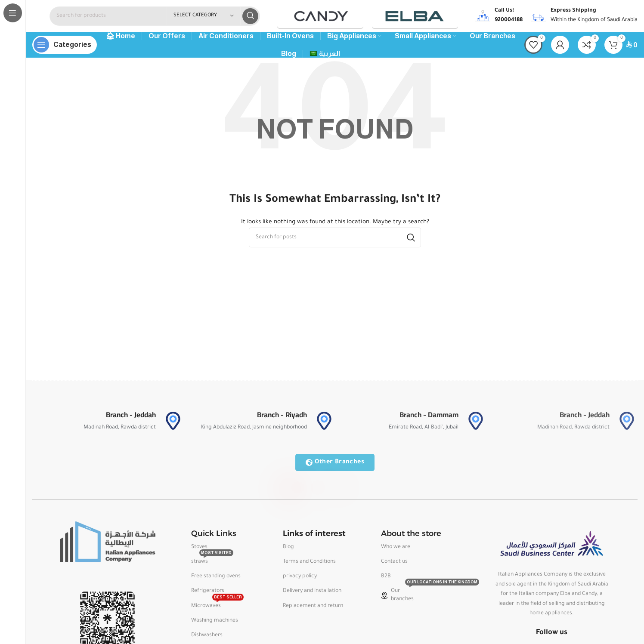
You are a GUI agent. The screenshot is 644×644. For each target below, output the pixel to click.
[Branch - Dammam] (476, 423)
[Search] (155, 17)
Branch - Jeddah (131, 417)
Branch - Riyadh (282, 417)
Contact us (394, 564)
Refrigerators (208, 594)
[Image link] (107, 545)
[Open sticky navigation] (65, 47)
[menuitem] (325, 56)
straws (212, 562)
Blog (288, 549)
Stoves (199, 549)
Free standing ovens (216, 579)
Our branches (415, 595)
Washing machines (215, 623)
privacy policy (300, 579)
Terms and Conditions (309, 564)
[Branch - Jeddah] (173, 423)
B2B (386, 579)
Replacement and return (313, 608)
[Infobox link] (499, 17)
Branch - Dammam (429, 417)
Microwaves (217, 606)
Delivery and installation (312, 594)
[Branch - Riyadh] (324, 423)
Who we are (396, 549)
